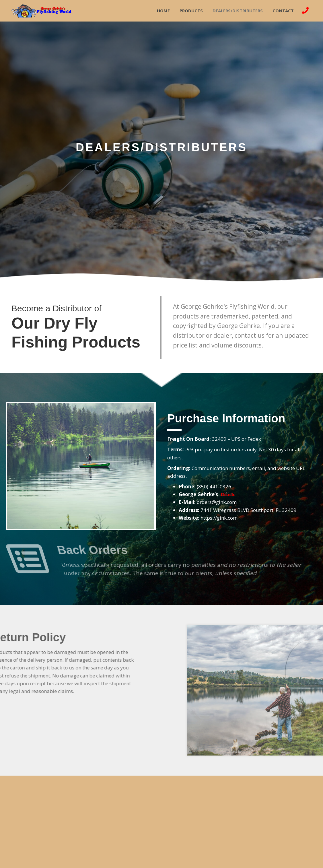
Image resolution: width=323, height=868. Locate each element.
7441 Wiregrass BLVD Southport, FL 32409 (248, 510)
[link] (163, 10)
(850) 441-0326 (214, 487)
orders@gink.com (217, 502)
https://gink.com (219, 518)
